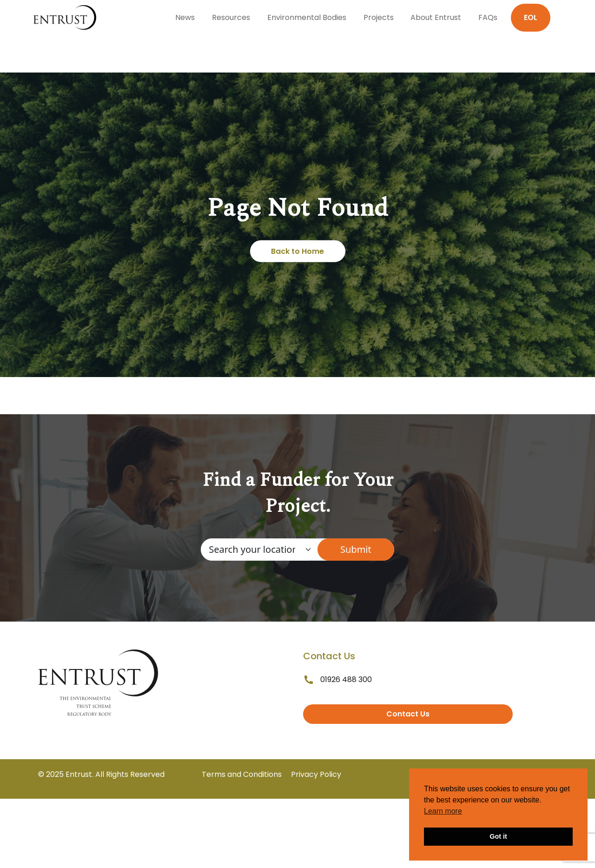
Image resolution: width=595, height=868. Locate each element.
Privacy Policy (316, 774)
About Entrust (436, 17)
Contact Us (408, 714)
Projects (379, 17)
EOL (531, 17)
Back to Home (297, 251)
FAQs (488, 17)
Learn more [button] (443, 811)
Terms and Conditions (242, 774)
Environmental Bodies (307, 17)
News (185, 17)
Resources (231, 17)
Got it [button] (498, 836)
